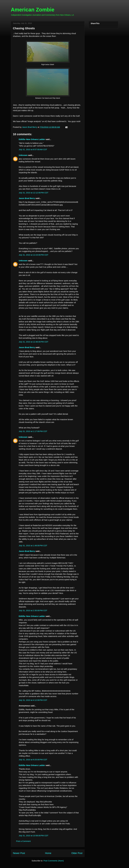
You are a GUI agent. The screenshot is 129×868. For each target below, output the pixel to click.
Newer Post (19, 853)
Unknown (23, 155)
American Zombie (33, 10)
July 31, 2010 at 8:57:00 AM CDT (33, 149)
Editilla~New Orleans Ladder (32, 139)
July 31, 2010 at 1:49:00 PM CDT (33, 546)
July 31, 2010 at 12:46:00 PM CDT (34, 342)
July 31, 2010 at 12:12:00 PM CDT (34, 193)
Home (48, 853)
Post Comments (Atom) (54, 861)
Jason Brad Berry (27, 198)
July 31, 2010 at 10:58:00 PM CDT (34, 836)
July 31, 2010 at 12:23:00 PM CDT (34, 255)
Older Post (77, 853)
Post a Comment (23, 841)
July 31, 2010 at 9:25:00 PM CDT (33, 760)
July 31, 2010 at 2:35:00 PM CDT (33, 610)
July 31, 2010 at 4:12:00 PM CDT (33, 700)
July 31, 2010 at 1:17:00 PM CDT (33, 431)
